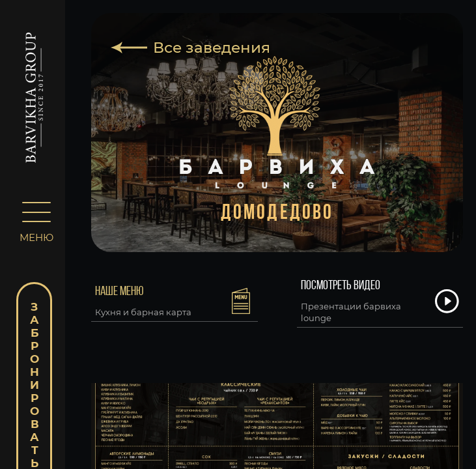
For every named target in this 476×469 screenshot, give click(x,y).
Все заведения (212, 48)
